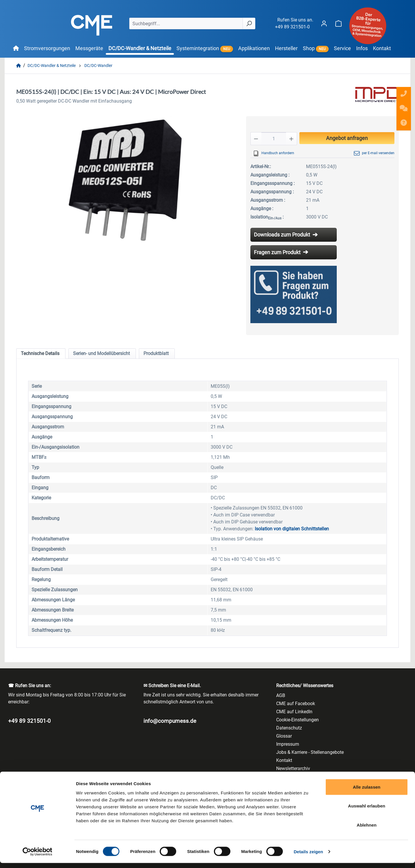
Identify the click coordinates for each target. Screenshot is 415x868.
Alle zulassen (366, 792)
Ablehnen (367, 830)
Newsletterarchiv (293, 768)
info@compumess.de (170, 721)
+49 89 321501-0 (292, 27)
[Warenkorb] (338, 23)
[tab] (41, 354)
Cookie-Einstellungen (297, 720)
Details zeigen (308, 857)
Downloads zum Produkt (282, 235)
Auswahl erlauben (367, 811)
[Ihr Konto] (324, 23)
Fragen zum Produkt (277, 252)
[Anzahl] (274, 139)
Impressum (288, 744)
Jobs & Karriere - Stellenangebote (310, 752)
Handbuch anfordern (274, 153)
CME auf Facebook (296, 704)
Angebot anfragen (347, 138)
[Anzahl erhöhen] (292, 139)
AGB (281, 695)
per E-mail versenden (374, 153)
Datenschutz (289, 728)
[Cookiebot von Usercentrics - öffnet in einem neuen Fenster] (38, 857)
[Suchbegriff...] (186, 23)
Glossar (284, 736)
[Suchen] (249, 23)
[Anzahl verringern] (256, 139)
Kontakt (284, 760)
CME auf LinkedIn (294, 712)
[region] (125, 179)
